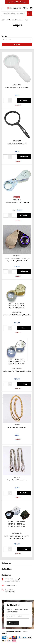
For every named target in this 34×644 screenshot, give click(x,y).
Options (24, 328)
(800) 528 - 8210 (10, 590)
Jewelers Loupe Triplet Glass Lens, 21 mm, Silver (17, 371)
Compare (17, 105)
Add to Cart (24, 100)
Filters (17, 44)
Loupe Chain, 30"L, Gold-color (17, 427)
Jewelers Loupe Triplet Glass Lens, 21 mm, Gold (17, 315)
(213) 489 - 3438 (10, 592)
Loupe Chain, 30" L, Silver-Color (17, 480)
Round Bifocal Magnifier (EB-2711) (17, 144)
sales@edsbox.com (11, 585)
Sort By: (4, 36)
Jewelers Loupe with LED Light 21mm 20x (17, 202)
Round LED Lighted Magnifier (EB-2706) (17, 87)
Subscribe (13, 623)
